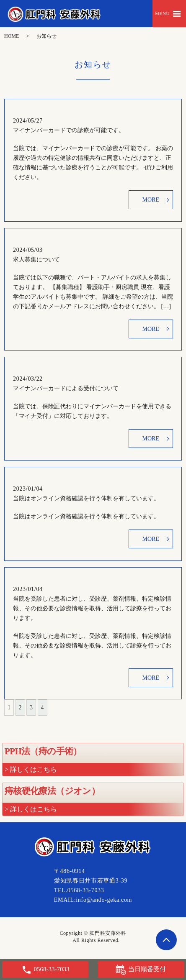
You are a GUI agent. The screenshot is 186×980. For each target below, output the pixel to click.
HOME (12, 36)
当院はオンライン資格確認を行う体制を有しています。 (86, 498)
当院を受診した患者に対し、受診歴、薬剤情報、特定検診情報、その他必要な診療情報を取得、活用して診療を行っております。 (92, 608)
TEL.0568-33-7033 (79, 890)
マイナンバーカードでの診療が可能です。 (69, 130)
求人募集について (36, 260)
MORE (151, 200)
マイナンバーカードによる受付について (66, 388)
